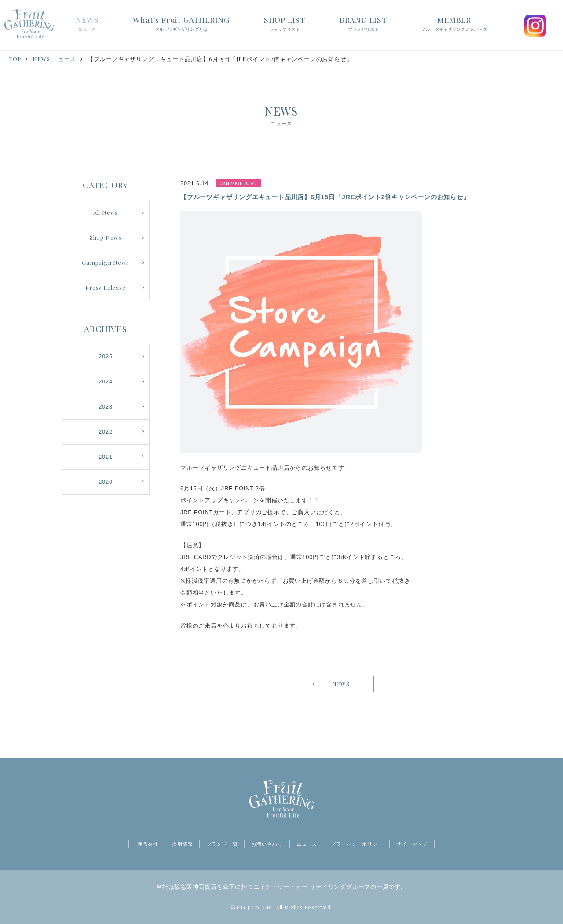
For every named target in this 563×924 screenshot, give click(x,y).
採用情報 (182, 844)
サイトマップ (412, 844)
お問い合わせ (267, 844)
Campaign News (105, 262)
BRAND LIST (363, 24)
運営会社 (148, 844)
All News (106, 212)
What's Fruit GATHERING (181, 24)
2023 (106, 407)
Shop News (106, 237)
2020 (106, 482)
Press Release (105, 287)
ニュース (307, 844)
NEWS (87, 24)
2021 (106, 457)
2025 (106, 356)
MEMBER (454, 24)
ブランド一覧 (222, 844)
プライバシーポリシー (357, 844)
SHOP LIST (285, 24)
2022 (106, 432)
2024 (106, 382)
